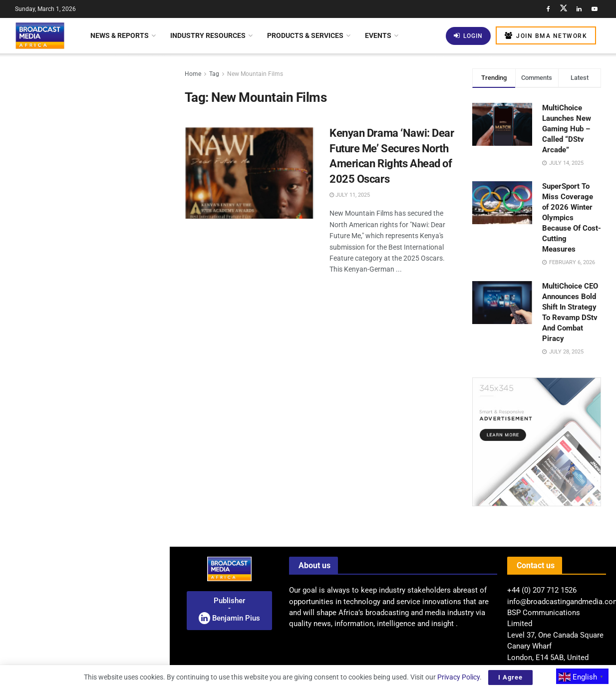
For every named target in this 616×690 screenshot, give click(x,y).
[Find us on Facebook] (548, 9)
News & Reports (120, 35)
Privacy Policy (459, 677)
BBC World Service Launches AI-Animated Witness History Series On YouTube (102, 613)
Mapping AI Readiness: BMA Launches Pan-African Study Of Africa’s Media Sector (101, 167)
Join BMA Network (546, 36)
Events (378, 35)
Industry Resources (208, 35)
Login (468, 36)
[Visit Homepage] (40, 35)
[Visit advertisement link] (84, 386)
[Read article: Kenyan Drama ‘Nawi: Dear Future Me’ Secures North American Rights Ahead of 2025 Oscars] (250, 172)
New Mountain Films (255, 74)
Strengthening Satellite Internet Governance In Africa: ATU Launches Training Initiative (100, 280)
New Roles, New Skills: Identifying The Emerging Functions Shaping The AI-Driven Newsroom (104, 223)
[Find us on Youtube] (595, 9)
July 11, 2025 (350, 195)
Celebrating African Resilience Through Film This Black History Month (101, 425)
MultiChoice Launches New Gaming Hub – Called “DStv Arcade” (567, 129)
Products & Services (305, 35)
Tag (214, 74)
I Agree (510, 677)
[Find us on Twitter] (564, 9)
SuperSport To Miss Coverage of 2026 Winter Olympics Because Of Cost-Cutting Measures (572, 218)
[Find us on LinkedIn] (579, 9)
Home (193, 74)
